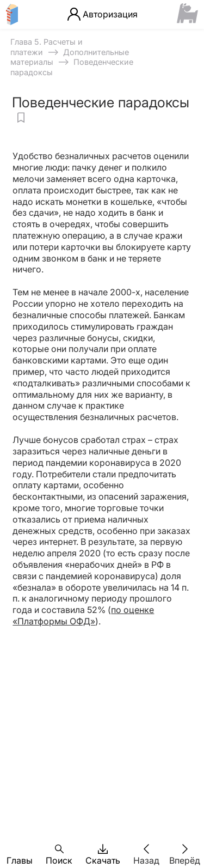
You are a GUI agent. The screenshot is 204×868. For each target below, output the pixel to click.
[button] (20, 849)
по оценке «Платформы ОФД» (83, 615)
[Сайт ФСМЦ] (187, 14)
